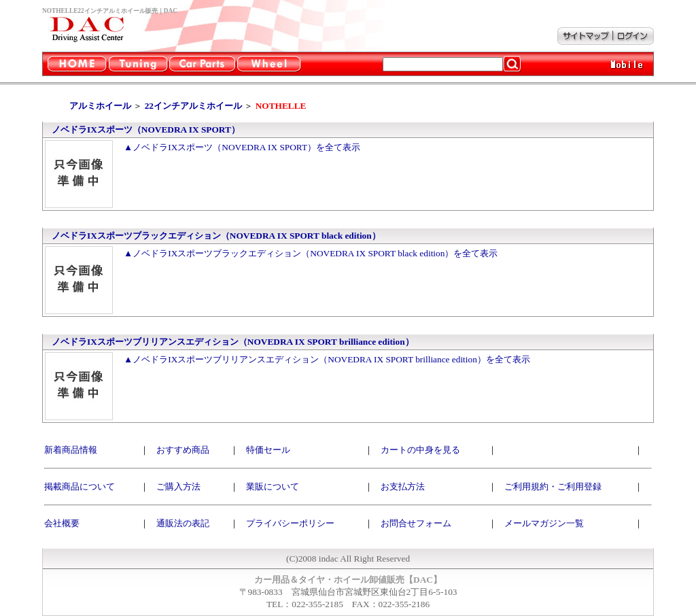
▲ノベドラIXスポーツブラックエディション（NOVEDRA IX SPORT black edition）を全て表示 (311, 253)
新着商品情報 (71, 450)
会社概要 (62, 523)
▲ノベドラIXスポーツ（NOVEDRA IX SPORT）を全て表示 (242, 147)
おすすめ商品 (183, 450)
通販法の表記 (183, 523)
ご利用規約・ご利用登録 (553, 486)
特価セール (268, 450)
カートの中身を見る (420, 450)
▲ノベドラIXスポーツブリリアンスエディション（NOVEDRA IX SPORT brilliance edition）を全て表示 (327, 359)
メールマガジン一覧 (544, 523)
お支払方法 (403, 486)
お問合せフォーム (416, 523)
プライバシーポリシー (290, 523)
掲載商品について (80, 486)
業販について (273, 486)
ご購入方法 (178, 486)
